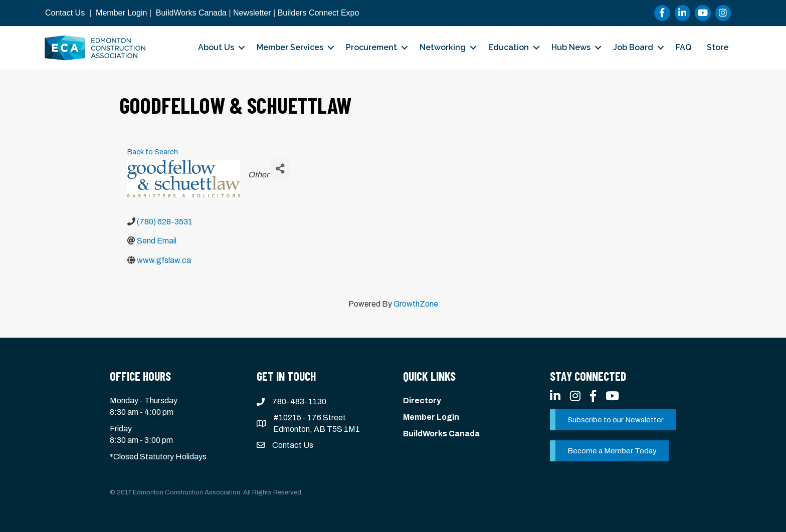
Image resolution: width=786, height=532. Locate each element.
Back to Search (153, 152)
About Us (216, 47)
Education (509, 47)
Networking (443, 47)
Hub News (571, 47)
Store (718, 47)
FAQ (683, 47)
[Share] (280, 169)
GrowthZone (416, 304)
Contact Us (65, 13)
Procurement (371, 47)
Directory (422, 401)
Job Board (633, 47)
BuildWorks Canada (191, 13)
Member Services (290, 47)
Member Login (121, 13)
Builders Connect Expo (319, 13)
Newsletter (252, 13)
